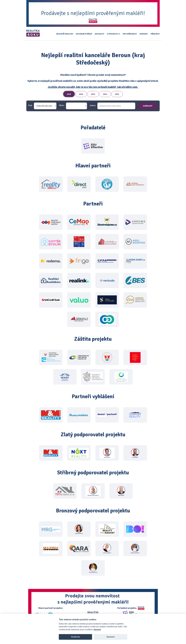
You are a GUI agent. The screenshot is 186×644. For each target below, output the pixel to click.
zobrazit (148, 106)
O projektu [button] (113, 34)
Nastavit (97, 630)
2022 (105, 94)
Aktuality (99, 34)
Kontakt (144, 34)
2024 (81, 94)
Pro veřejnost (130, 34)
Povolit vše (75, 637)
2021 (117, 94)
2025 (69, 94)
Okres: (62, 105)
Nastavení (111, 637)
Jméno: (93, 106)
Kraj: (30, 105)
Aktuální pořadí (84, 34)
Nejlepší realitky (65, 34)
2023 (93, 94)
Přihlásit (155, 34)
